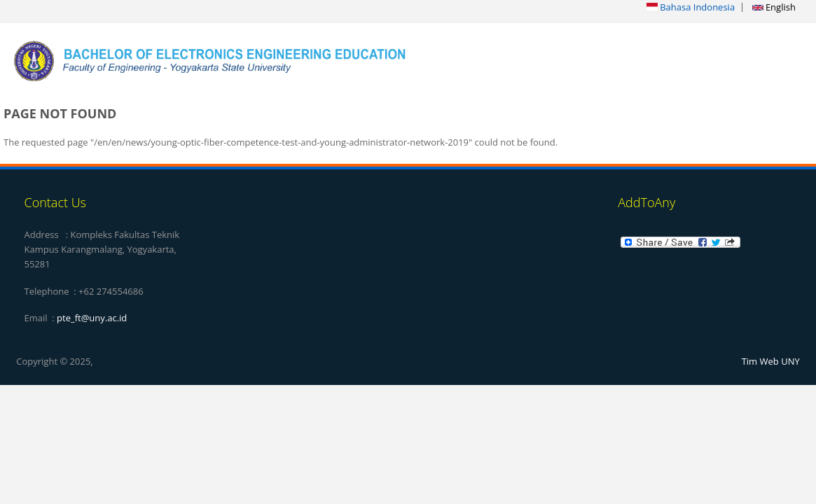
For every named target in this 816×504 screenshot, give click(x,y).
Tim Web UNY (771, 361)
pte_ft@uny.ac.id (92, 318)
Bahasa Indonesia (691, 7)
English (774, 7)
